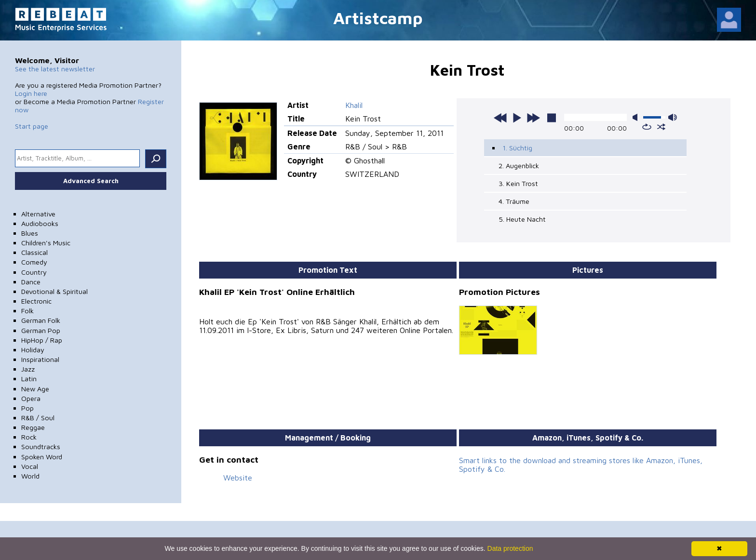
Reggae (33, 427)
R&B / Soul (38, 418)
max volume (673, 117)
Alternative (38, 214)
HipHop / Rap (42, 340)
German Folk (41, 320)
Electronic (36, 301)
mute (637, 117)
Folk (27, 311)
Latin (29, 379)
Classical (34, 252)
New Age (35, 389)
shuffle (661, 127)
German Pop (41, 330)
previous (500, 118)
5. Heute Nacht (522, 219)
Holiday (33, 350)
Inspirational (40, 359)
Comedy (34, 262)
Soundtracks (41, 447)
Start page (32, 126)
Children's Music (46, 243)
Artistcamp (378, 18)
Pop (27, 408)
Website (238, 478)
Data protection (510, 548)
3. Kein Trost (518, 183)
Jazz (28, 369)
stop (552, 118)
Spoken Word (42, 457)
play (517, 118)
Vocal (30, 466)
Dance (31, 282)
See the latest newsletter (55, 69)
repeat (647, 127)
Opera (31, 398)
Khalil (354, 105)
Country (34, 272)
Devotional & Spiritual (54, 291)
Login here (31, 93)
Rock (29, 437)
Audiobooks (40, 223)
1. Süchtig (517, 148)
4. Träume (514, 201)
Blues (30, 233)
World (30, 476)
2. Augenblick (519, 166)
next (533, 118)
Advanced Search (91, 181)
